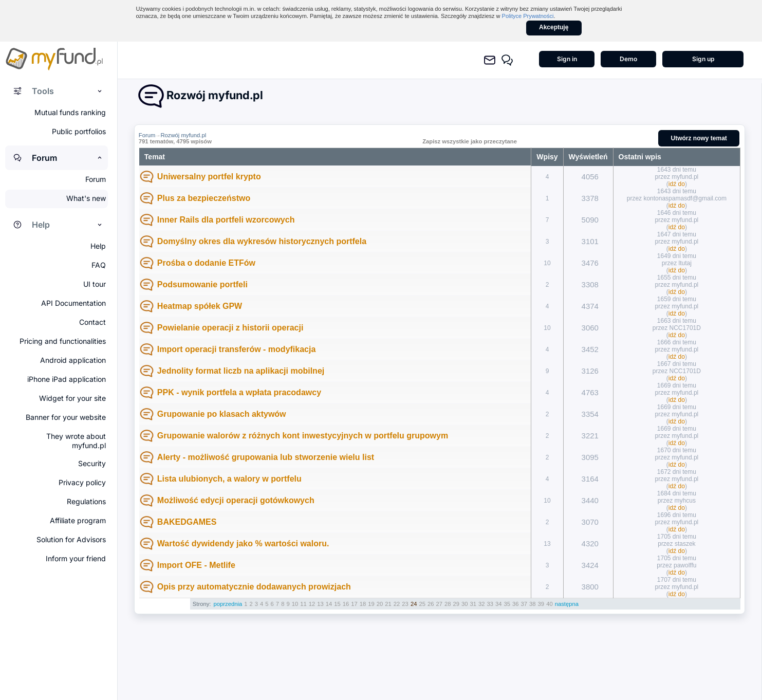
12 (312, 604)
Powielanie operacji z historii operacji (230, 328)
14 (329, 604)
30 (465, 604)
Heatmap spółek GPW (200, 306)
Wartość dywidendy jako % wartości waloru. (243, 544)
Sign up (703, 59)
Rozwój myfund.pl (183, 135)
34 (499, 604)
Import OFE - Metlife (196, 565)
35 (507, 604)
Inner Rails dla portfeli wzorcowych (226, 220)
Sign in (567, 59)
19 (371, 604)
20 (380, 604)
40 (550, 604)
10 (295, 604)
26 (431, 604)
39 (541, 604)
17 (354, 604)
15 (337, 604)
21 (388, 604)
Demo (628, 59)
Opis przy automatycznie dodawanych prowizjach (254, 587)
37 (524, 604)
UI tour (95, 284)
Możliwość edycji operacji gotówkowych (236, 500)
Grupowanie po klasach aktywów (222, 414)
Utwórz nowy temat (699, 138)
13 (320, 604)
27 (439, 604)
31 (473, 604)
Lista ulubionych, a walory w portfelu (229, 479)
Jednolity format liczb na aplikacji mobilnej (241, 371)
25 (422, 604)
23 (405, 604)
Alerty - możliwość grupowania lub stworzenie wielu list (266, 457)
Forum (147, 135)
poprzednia (228, 604)
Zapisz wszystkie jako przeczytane (470, 141)
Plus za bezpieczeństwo (204, 198)
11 (303, 604)
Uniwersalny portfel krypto (209, 177)
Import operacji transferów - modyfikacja (237, 349)
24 (414, 604)
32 (482, 604)
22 (397, 604)
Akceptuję (554, 27)
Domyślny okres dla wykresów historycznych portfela (262, 241)
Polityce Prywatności (528, 16)
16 (346, 604)
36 (516, 604)
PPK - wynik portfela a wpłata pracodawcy (239, 392)
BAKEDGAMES (187, 522)
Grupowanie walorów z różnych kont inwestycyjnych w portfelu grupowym (303, 436)
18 (363, 604)
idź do (677, 184)
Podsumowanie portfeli (202, 284)
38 (533, 604)
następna (567, 604)
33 (490, 604)
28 (448, 604)
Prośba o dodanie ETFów (206, 263)
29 (456, 604)
